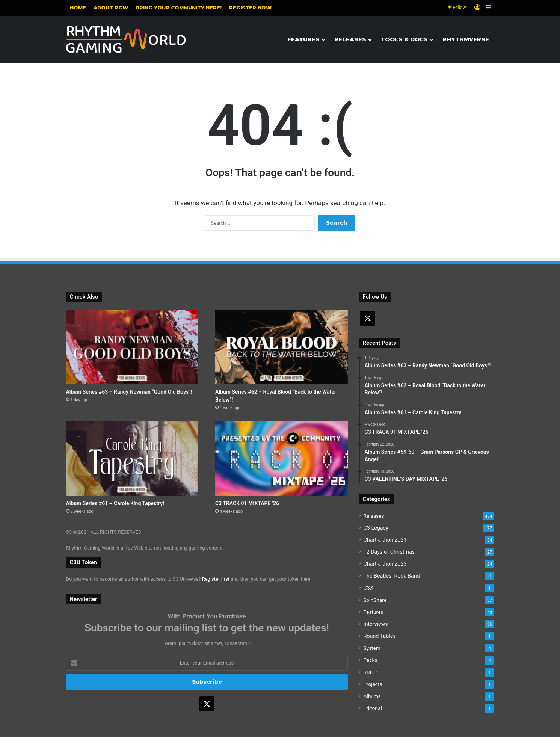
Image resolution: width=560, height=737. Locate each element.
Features (303, 39)
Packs (371, 660)
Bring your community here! (179, 8)
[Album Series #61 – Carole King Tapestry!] (132, 458)
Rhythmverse (466, 39)
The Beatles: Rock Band (392, 576)
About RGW (111, 8)
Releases (350, 39)
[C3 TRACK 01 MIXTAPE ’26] (282, 458)
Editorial (373, 708)
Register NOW (250, 8)
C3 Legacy (376, 528)
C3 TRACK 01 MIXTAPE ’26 (247, 503)
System (372, 648)
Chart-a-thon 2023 (385, 564)
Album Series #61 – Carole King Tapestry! (115, 503)
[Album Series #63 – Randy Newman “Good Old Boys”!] (132, 347)
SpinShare (375, 600)
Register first (216, 579)
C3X (368, 588)
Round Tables (380, 636)
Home (78, 8)
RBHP (370, 672)
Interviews (376, 624)
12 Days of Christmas (389, 552)
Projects (373, 684)
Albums (372, 696)
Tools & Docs (404, 39)
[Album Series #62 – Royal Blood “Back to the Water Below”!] (282, 347)
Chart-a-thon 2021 (385, 540)
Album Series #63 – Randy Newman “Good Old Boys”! (129, 392)
